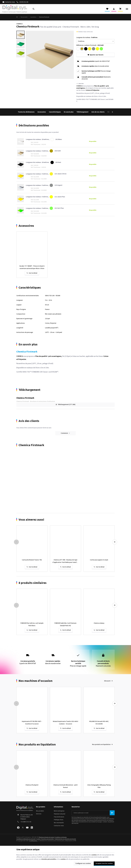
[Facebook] (18, 827)
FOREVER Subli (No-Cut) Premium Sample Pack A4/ (65, 624)
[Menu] (127, 9)
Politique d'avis (59, 820)
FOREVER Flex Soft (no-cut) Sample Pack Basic (32, 624)
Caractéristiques (55, 112)
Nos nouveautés (59, 823)
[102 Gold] (82, 49)
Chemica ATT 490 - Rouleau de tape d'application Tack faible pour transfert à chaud (65, 561)
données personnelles (49, 859)
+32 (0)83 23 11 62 (26, 822)
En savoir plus (69, 112)
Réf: (77, 84)
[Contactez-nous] (9, 2)
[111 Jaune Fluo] (97, 49)
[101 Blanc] (78, 49)
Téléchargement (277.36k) (65, 405)
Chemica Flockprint (32, 785)
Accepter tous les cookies (104, 863)
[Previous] (16, 542)
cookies (94, 855)
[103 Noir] (86, 49)
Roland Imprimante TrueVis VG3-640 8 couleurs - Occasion (65, 723)
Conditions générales (61, 837)
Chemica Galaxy (99, 623)
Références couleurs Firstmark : (90, 45)
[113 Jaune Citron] (90, 49)
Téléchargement (82, 112)
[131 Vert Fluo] (101, 49)
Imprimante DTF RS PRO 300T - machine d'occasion (32, 723)
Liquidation (33, 17)
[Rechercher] (34, 9)
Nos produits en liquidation (37, 745)
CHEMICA (19, 24)
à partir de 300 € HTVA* (96, 61)
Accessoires (42, 112)
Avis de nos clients (98, 112)
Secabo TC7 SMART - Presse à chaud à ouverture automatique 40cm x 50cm (32, 267)
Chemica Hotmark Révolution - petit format (65, 786)
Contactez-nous (59, 826)
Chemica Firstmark (25, 398)
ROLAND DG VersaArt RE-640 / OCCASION (99, 723)
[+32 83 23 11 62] (22, 2)
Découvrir (107, 681)
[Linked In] (32, 827)
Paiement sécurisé (60, 814)
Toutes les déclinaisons (26, 112)
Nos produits (24, 17)
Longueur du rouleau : (87, 37)
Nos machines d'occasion (36, 681)
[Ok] (112, 813)
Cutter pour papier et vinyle (99, 560)
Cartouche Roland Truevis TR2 (32, 560)
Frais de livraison (59, 817)
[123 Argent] (94, 49)
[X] (23, 827)
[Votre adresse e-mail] (93, 813)
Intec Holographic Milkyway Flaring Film (99, 786)
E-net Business (33, 841)
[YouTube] (27, 827)
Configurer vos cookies (83, 863)
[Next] (110, 112)
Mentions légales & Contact (47, 837)
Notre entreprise (59, 811)
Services (39, 814)
